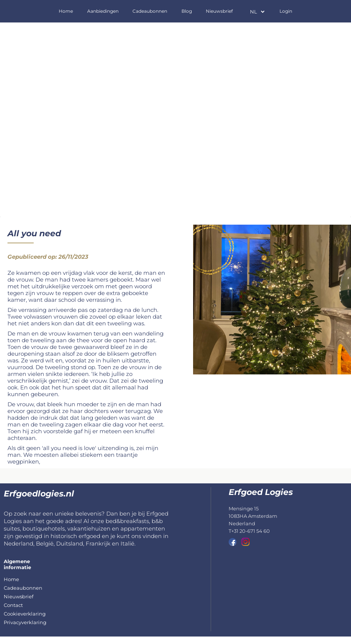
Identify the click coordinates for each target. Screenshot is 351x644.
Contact (13, 605)
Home (66, 11)
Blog (187, 11)
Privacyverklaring (25, 622)
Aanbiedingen (103, 11)
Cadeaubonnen (150, 11)
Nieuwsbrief (219, 11)
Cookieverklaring (25, 614)
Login (286, 11)
